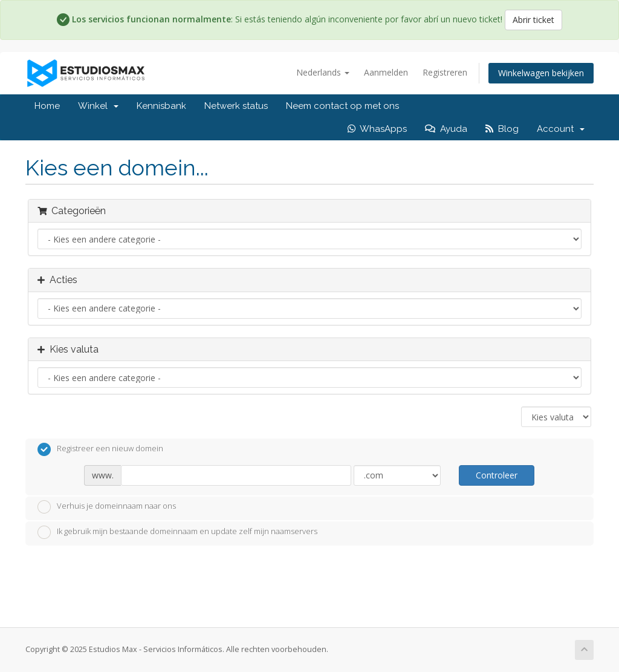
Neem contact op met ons (342, 106)
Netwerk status (236, 106)
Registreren (445, 72)
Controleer (497, 475)
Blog (502, 129)
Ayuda (446, 129)
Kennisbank (161, 106)
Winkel (98, 106)
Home (47, 106)
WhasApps (377, 129)
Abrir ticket (533, 20)
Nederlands (323, 72)
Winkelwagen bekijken (541, 73)
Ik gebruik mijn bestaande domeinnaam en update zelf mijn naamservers (177, 532)
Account (561, 129)
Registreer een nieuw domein (100, 449)
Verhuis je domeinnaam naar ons (107, 507)
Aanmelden (386, 72)
